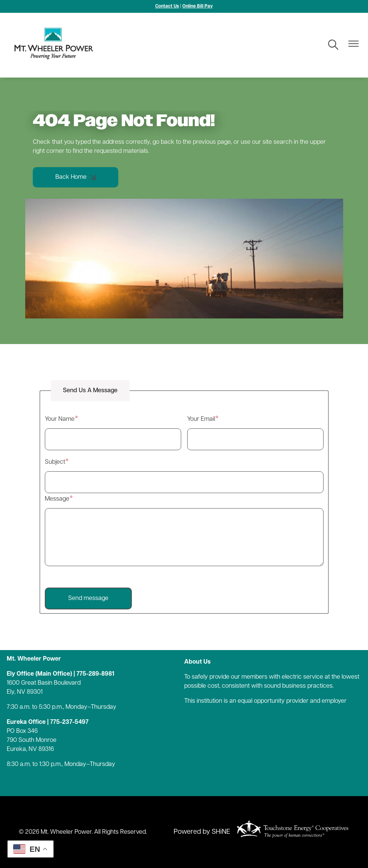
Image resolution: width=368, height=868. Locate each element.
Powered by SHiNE (202, 832)
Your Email (201, 419)
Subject (55, 462)
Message (57, 499)
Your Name (60, 419)
